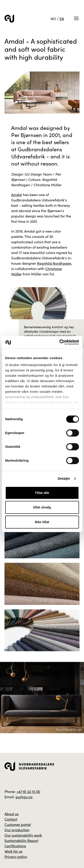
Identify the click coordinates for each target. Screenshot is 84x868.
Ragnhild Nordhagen (54, 263)
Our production (17, 830)
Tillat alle (42, 493)
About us (12, 814)
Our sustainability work (23, 835)
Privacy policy (16, 856)
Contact (11, 819)
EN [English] (62, 18)
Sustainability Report (21, 840)
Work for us (13, 851)
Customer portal (18, 824)
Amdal (17, 194)
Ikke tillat (42, 522)
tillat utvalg (42, 507)
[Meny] (76, 18)
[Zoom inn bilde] (42, 537)
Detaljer (64, 478)
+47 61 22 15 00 (28, 791)
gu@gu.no (24, 797)
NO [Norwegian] (53, 18)
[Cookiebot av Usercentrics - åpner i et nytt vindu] (60, 342)
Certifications (15, 846)
